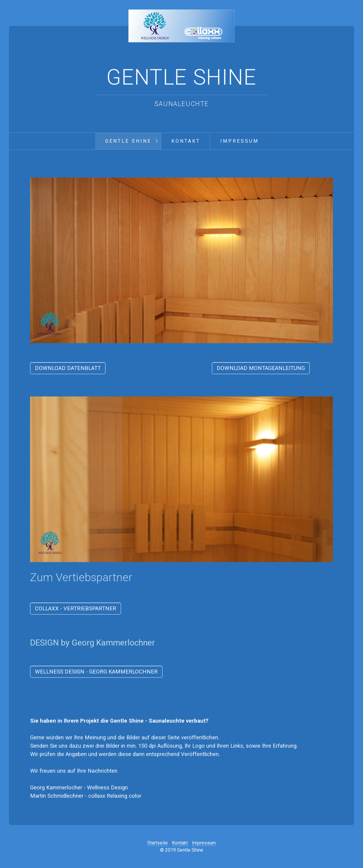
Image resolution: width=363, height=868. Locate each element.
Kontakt (186, 141)
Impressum (239, 141)
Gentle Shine (181, 77)
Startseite (158, 843)
